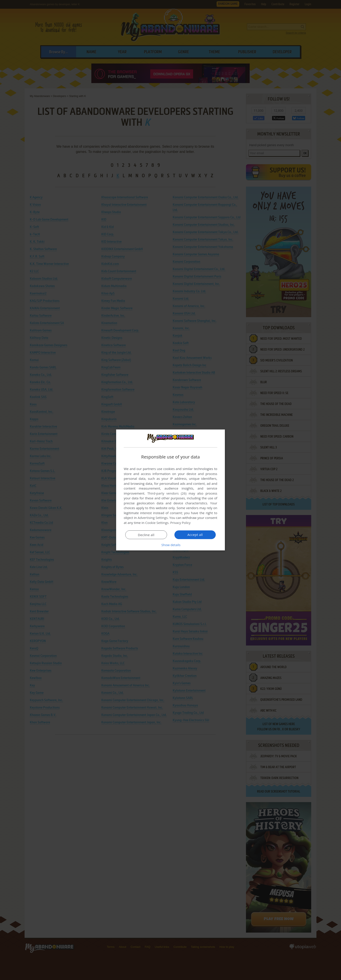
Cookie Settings (157, 523)
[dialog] (170, 490)
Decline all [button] (146, 535)
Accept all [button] (195, 535)
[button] (170, 545)
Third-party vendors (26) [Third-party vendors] (167, 493)
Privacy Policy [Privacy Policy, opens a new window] (181, 523)
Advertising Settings (153, 518)
